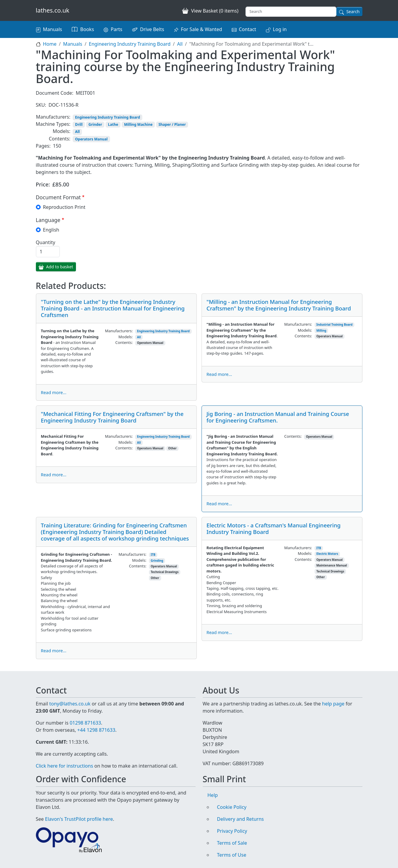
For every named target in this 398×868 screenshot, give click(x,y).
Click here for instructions (65, 766)
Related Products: (71, 286)
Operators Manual (91, 139)
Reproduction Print (64, 207)
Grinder (95, 124)
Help (213, 795)
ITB (153, 555)
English (51, 230)
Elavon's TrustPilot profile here (79, 819)
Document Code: (55, 93)
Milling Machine (138, 124)
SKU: (41, 105)
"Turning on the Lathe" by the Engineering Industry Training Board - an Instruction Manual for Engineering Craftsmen (113, 308)
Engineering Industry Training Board (130, 44)
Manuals (53, 29)
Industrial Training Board (334, 325)
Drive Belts (152, 29)
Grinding (157, 561)
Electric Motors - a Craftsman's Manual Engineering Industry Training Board (274, 528)
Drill (79, 124)
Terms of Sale (232, 843)
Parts (116, 29)
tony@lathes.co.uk (70, 704)
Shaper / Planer (172, 124)
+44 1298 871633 (96, 730)
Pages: (43, 146)
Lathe (113, 124)
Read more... (54, 392)
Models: (61, 131)
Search (353, 12)
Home (50, 44)
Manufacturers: (53, 117)
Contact (248, 29)
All (180, 44)
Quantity (46, 242)
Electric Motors (327, 554)
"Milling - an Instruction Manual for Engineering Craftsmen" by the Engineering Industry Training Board (279, 305)
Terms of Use (232, 855)
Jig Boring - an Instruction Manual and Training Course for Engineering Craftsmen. (278, 417)
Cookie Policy (232, 807)
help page (333, 704)
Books (87, 29)
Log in (280, 29)
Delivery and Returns (241, 819)
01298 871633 (85, 723)
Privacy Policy (232, 831)
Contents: (60, 139)
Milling (321, 331)
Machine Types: (53, 124)
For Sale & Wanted (202, 29)
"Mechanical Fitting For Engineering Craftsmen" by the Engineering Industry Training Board (112, 417)
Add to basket (60, 267)
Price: (43, 184)
